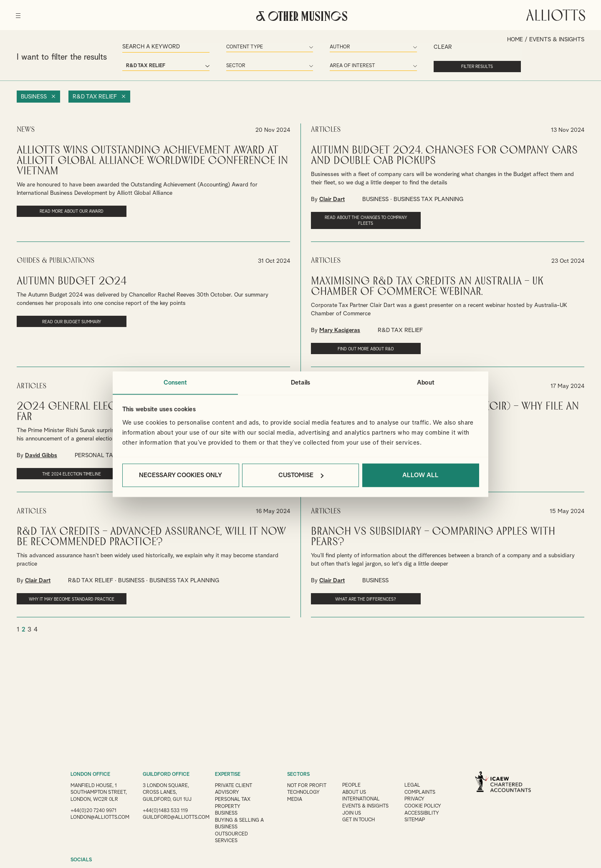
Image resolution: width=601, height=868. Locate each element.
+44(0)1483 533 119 (165, 810)
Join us (352, 812)
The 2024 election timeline (61, 472)
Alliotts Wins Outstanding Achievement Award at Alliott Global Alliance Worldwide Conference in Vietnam (152, 160)
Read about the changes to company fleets (355, 220)
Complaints (422, 792)
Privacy (416, 799)
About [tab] (426, 382)
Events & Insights (367, 805)
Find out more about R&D (355, 347)
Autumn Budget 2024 (72, 280)
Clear (428, 48)
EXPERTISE (228, 775)
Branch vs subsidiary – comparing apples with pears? (433, 535)
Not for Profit (307, 785)
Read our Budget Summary (61, 320)
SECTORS (298, 775)
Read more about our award (61, 211)
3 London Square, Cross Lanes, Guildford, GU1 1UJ (167, 792)
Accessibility (424, 812)
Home (515, 40)
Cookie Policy (424, 805)
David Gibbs (41, 454)
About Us (355, 792)
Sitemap (417, 819)
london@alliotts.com (100, 823)
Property (228, 805)
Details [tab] (300, 382)
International (362, 799)
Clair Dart (332, 199)
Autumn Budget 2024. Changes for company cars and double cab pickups (444, 155)
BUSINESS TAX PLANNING (428, 199)
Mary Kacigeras (340, 329)
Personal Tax (233, 799)
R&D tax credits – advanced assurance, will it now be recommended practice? (151, 535)
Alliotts (555, 14)
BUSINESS (375, 199)
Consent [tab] (176, 382)
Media (295, 799)
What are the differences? (356, 597)
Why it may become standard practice (61, 600)
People (352, 785)
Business (34, 96)
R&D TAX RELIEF (400, 329)
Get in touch (360, 819)
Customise (301, 475)
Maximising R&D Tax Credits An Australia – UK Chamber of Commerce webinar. (427, 285)
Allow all (420, 475)
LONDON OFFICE (90, 775)
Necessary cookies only (181, 475)
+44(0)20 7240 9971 (93, 816)
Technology (304, 792)
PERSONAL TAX (96, 454)
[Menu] (19, 13)
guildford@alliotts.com (177, 816)
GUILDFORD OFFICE (166, 775)
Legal (414, 785)
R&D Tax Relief (96, 96)
